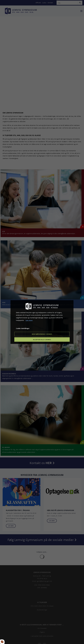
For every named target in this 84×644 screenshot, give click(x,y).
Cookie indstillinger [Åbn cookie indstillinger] (23, 328)
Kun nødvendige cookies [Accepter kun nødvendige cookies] (42, 334)
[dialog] (42, 322)
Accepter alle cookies (42, 340)
